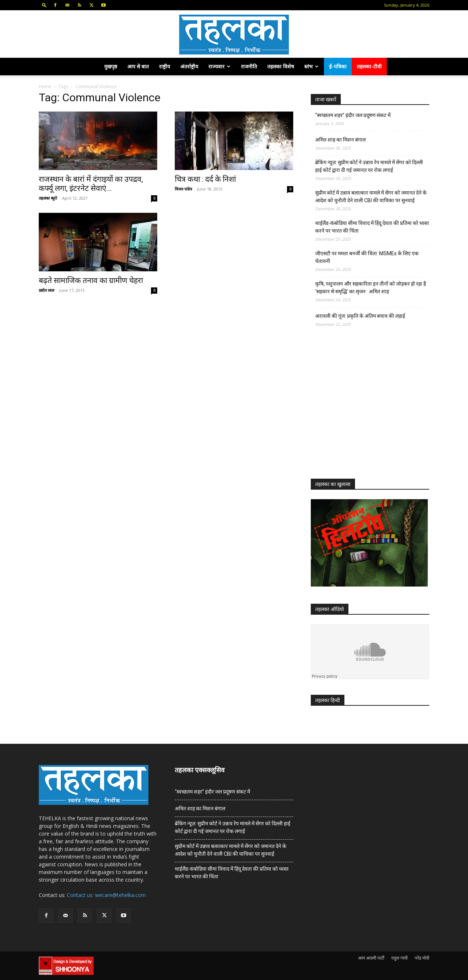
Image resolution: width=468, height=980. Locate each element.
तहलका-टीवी (369, 66)
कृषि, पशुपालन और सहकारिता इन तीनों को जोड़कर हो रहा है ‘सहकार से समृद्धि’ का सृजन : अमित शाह (371, 288)
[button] (44, 5)
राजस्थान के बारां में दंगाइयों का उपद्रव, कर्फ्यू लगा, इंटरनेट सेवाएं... (91, 184)
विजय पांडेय (183, 189)
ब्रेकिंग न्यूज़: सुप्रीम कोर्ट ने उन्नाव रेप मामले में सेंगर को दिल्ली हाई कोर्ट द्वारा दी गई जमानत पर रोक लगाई (369, 166)
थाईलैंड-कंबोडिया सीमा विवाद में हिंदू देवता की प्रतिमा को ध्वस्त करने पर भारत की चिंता (372, 227)
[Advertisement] (366, 410)
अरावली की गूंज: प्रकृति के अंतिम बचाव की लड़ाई (360, 316)
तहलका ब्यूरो (48, 198)
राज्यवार (219, 66)
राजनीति (249, 66)
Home (45, 86)
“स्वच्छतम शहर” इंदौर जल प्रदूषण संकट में (353, 115)
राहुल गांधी (399, 958)
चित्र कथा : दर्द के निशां (205, 179)
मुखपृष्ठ (111, 66)
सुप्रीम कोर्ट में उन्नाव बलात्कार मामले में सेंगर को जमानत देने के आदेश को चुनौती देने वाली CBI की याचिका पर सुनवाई (371, 197)
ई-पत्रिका (338, 66)
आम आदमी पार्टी (371, 958)
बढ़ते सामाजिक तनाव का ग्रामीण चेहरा (91, 280)
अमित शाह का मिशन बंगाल (340, 140)
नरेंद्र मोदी (422, 958)
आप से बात (138, 66)
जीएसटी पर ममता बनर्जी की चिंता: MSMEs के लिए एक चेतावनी (367, 257)
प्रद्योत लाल (46, 290)
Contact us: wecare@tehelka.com (106, 895)
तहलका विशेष (281, 66)
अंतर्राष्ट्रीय (189, 66)
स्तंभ (311, 66)
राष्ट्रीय (165, 66)
